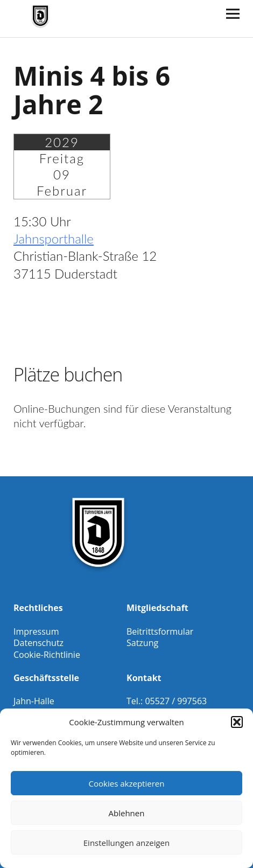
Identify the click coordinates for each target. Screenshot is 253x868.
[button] (237, 722)
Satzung (142, 643)
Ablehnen (127, 813)
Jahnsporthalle (54, 238)
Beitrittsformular (160, 631)
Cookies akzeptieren (127, 783)
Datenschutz (38, 643)
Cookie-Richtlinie (47, 655)
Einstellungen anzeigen (127, 843)
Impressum (36, 631)
